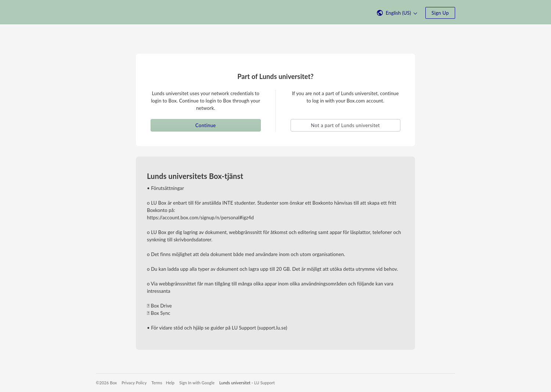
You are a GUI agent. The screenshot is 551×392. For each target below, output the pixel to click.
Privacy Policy (134, 383)
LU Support (264, 383)
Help (170, 383)
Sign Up (440, 13)
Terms (157, 383)
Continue (206, 125)
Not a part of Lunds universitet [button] (345, 125)
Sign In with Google (197, 383)
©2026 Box (106, 383)
